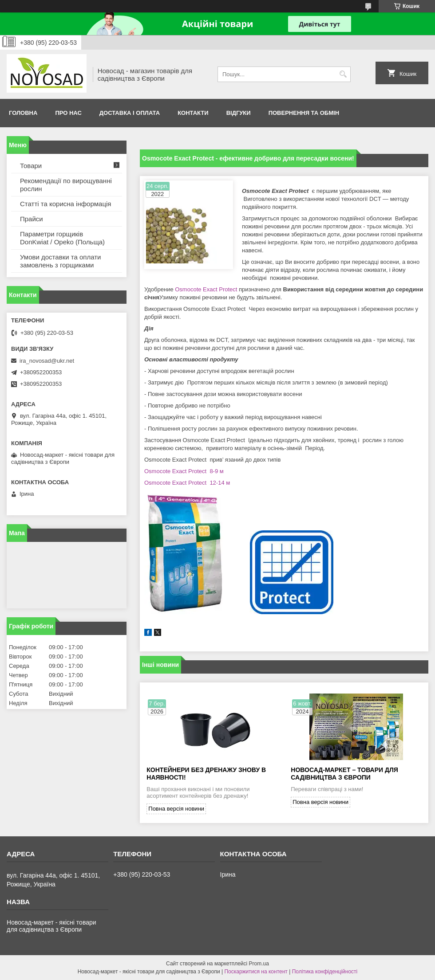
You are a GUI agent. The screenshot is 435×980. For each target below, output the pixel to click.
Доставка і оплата (130, 113)
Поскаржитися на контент (256, 972)
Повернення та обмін (304, 113)
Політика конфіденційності (325, 972)
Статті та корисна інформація (65, 204)
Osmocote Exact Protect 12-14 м (187, 483)
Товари (31, 166)
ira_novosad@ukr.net (47, 361)
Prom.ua (259, 964)
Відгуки (239, 113)
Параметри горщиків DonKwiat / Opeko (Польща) (62, 238)
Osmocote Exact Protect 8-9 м (184, 471)
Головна (23, 113)
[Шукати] (343, 74)
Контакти (193, 113)
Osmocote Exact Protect (206, 289)
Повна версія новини (176, 809)
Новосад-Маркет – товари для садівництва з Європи (344, 774)
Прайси (32, 219)
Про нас (68, 113)
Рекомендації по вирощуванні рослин (66, 185)
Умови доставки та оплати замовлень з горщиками (60, 261)
